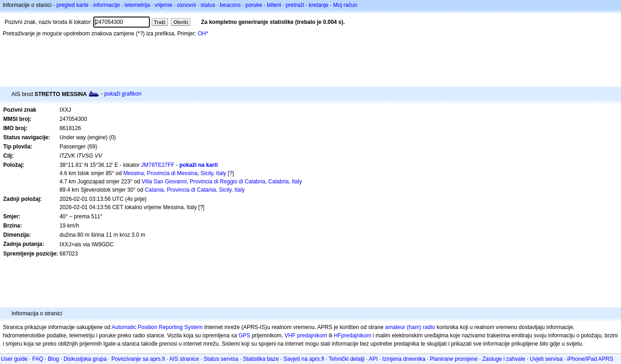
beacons (230, 5)
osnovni (186, 5)
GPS (244, 336)
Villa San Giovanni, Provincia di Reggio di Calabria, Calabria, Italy (222, 182)
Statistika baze (261, 359)
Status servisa (221, 359)
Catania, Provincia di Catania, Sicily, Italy (195, 190)
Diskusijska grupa (85, 359)
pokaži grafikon (123, 94)
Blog (53, 359)
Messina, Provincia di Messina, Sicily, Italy (175, 173)
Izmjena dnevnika (404, 359)
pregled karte (73, 5)
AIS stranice (184, 359)
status (208, 5)
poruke (254, 5)
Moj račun (345, 5)
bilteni (274, 5)
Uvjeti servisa (546, 359)
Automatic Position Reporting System (157, 327)
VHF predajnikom (306, 336)
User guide (14, 359)
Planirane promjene (454, 359)
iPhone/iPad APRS (590, 359)
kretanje (319, 5)
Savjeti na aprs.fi (304, 359)
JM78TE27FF (158, 165)
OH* (203, 34)
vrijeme (163, 5)
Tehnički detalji (347, 359)
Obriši (181, 22)
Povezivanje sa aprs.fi (138, 359)
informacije (107, 5)
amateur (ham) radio (410, 327)
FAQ (38, 359)
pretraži (295, 5)
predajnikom (356, 336)
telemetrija (137, 5)
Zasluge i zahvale (504, 359)
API (373, 359)
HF (337, 336)
